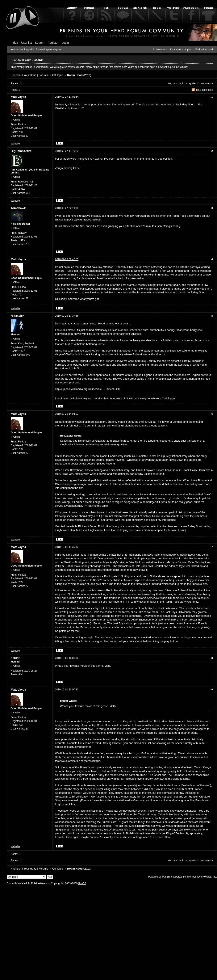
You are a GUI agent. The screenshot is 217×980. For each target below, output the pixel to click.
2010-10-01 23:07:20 (67, 690)
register (192, 83)
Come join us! (180, 67)
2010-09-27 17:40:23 (67, 151)
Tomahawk (18, 208)
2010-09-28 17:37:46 (67, 316)
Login (65, 43)
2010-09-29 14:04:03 (67, 414)
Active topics (160, 50)
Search (40, 43)
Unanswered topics (181, 50)
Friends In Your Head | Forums (29, 75)
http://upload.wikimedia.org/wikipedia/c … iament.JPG (88, 389)
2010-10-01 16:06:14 (67, 658)
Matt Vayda (18, 97)
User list (27, 43)
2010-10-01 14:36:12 (67, 547)
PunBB (166, 877)
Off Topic (57, 75)
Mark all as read (204, 50)
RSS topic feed (205, 90)
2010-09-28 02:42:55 (67, 259)
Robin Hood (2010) (79, 75)
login (182, 83)
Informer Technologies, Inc (201, 877)
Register (53, 43)
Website (15, 144)
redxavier (17, 316)
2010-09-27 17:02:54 (67, 97)
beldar (15, 658)
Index (14, 43)
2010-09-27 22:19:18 (67, 208)
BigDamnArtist (21, 151)
